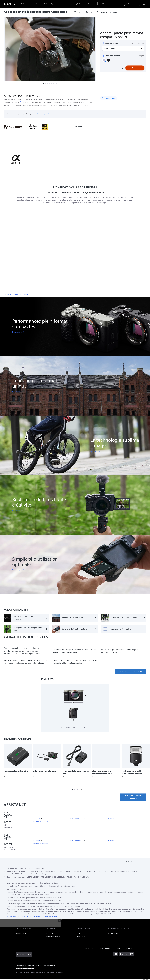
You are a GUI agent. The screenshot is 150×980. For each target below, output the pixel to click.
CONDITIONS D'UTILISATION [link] (25, 966)
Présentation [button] (28, 89)
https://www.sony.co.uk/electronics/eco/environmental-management (33, 916)
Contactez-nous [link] (128, 948)
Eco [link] (78, 933)
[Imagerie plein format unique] (75, 618)
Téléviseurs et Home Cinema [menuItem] (31, 4)
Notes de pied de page (135, 862)
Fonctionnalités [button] (43, 89)
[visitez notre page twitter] (126, 954)
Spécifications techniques (62, 89)
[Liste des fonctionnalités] (124, 629)
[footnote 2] (21, 102)
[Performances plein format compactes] (26, 618)
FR (28, 954)
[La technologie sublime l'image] (124, 618)
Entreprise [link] (116, 948)
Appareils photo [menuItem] (75, 4)
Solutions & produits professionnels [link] (97, 948)
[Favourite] (123, 68)
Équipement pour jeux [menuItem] (59, 4)
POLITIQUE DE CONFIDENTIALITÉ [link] (46, 966)
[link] (78, 12)
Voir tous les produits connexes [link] (133, 797)
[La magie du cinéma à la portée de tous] (26, 629)
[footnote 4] (11, 650)
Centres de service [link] (53, 936)
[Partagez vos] (109, 98)
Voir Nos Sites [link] (21, 933)
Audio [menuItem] (46, 4)
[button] (8, 49)
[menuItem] (103, 4)
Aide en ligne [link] (51, 933)
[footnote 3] (74, 197)
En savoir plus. (43, 114)
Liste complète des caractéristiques (131, 671)
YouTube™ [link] (81, 936)
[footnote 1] (38, 99)
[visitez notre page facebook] (121, 954)
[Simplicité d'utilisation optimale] (75, 629)
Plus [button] (78, 89)
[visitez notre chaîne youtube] (116, 954)
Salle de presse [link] (113, 933)
